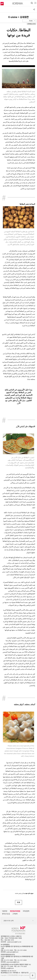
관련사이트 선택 (19, 921)
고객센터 (15, 914)
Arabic (31, 21)
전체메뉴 (35, 3)
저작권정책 (26, 911)
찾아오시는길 (6, 914)
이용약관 (5, 911)
